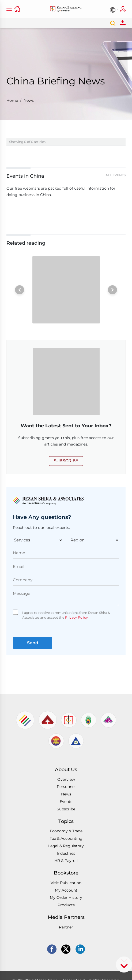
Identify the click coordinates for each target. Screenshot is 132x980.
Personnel (66, 787)
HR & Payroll (66, 861)
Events (66, 802)
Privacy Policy (76, 617)
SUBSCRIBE (66, 461)
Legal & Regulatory (66, 846)
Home (12, 100)
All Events (116, 175)
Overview (66, 779)
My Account (66, 890)
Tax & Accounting (66, 838)
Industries (66, 853)
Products (66, 905)
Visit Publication (66, 883)
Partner (66, 927)
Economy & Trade (66, 831)
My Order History (66, 897)
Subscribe (123, 9)
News (29, 100)
